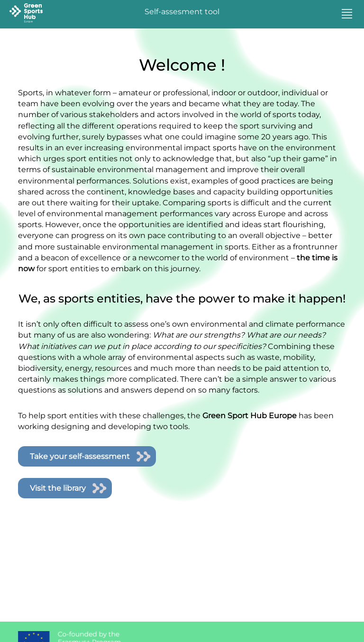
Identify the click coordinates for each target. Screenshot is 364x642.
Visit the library (58, 488)
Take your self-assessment (80, 456)
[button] (347, 14)
